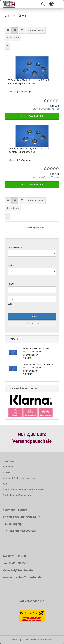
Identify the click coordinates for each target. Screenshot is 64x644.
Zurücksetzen (32, 324)
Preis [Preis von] (11, 284)
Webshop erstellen (21, 640)
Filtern (32, 316)
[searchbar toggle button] (43, 4)
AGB (5, 484)
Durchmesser (15, 248)
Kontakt (6, 472)
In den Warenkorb (32, 116)
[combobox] (36, 30)
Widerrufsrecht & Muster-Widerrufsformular (23, 490)
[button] (8, 30)
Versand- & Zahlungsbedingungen (19, 478)
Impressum (8, 467)
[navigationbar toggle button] (60, 4)
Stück (11, 266)
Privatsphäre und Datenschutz (17, 495)
